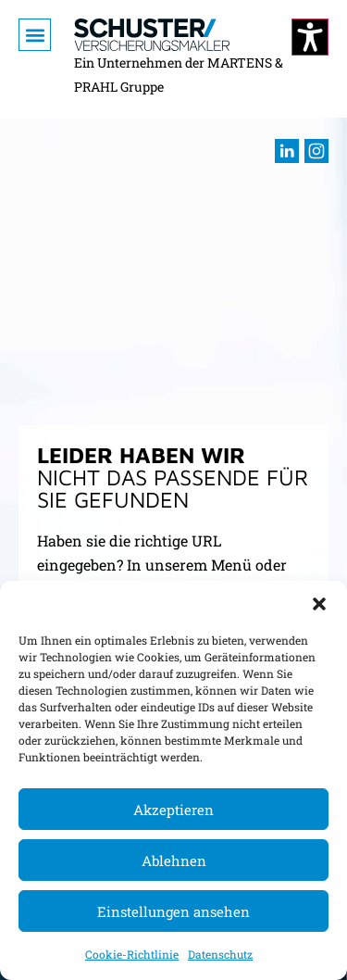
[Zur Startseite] (152, 35)
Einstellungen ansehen (173, 911)
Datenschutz (220, 954)
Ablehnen (174, 861)
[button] (319, 604)
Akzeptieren (173, 810)
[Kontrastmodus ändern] (310, 37)
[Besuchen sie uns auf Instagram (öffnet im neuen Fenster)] (316, 151)
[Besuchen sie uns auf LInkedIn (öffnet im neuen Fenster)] (287, 151)
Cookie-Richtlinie (132, 954)
